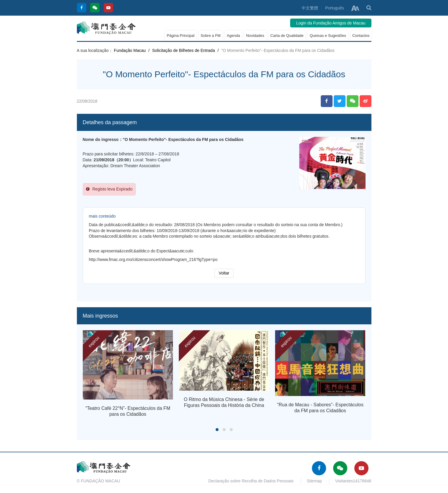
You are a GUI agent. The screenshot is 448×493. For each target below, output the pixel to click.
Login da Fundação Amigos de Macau (331, 23)
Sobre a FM (211, 36)
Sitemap (314, 481)
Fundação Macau (130, 50)
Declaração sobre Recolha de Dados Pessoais (251, 481)
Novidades (255, 36)
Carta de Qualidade (287, 36)
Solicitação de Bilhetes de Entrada (183, 50)
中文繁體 (310, 8)
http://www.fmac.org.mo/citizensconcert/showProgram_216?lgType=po (153, 259)
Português (335, 8)
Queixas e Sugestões (328, 36)
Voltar (224, 273)
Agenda (233, 36)
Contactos (361, 36)
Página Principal (181, 36)
